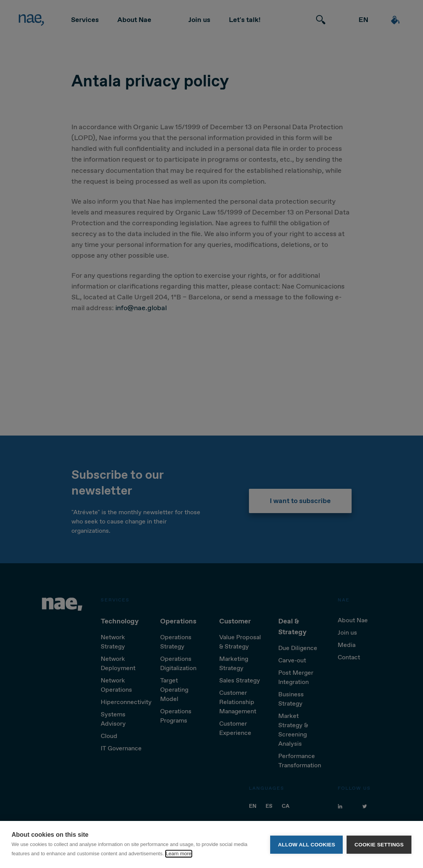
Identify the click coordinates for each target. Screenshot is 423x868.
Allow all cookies (306, 845)
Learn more (179, 854)
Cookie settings (379, 845)
